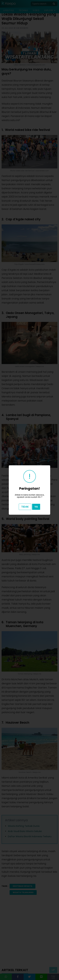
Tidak (25, 507)
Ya (36, 507)
